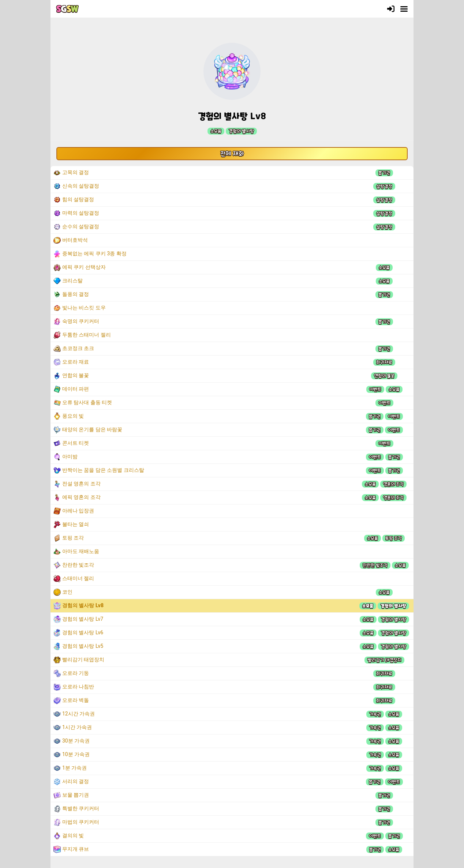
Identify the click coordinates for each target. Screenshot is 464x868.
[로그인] (391, 9)
